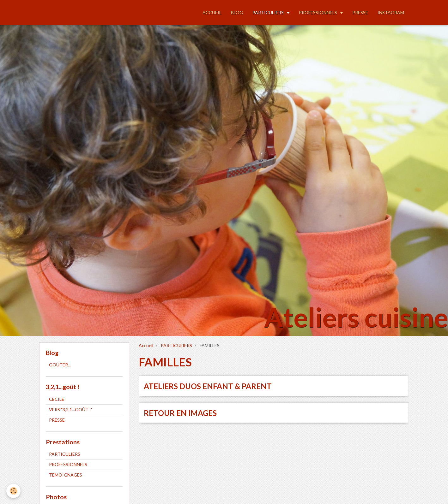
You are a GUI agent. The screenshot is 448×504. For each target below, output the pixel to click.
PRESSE (360, 12)
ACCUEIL (212, 12)
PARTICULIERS (269, 12)
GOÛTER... (60, 365)
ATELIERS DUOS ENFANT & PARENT (208, 386)
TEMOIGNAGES (66, 475)
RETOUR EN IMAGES (180, 413)
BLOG (237, 12)
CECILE (57, 399)
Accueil (146, 345)
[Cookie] (13, 491)
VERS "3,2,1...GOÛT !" (71, 409)
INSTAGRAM (391, 12)
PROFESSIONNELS (318, 12)
